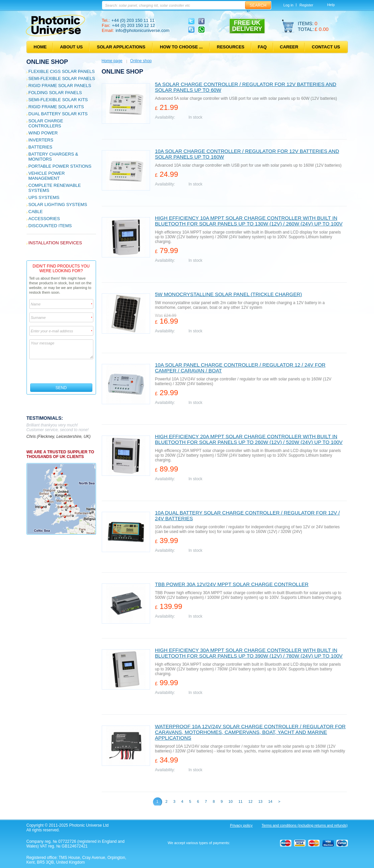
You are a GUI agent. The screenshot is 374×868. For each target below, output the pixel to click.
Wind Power (43, 133)
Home (40, 47)
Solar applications (121, 47)
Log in (288, 5)
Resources (231, 47)
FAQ (262, 47)
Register (306, 5)
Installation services (55, 243)
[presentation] (62, 371)
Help (331, 5)
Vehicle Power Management (47, 176)
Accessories (44, 219)
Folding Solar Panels (55, 93)
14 (270, 801)
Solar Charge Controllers (46, 123)
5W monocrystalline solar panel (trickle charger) (229, 294)
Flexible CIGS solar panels (62, 71)
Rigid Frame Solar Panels (60, 86)
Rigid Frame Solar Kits (56, 107)
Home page (112, 61)
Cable (36, 212)
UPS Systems (44, 197)
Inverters (41, 140)
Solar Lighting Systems (58, 204)
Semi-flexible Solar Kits (58, 100)
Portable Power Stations (60, 166)
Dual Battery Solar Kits (58, 114)
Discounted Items (50, 226)
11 (240, 801)
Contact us (326, 47)
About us (72, 47)
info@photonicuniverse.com (143, 30)
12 (250, 801)
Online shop (47, 62)
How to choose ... (181, 47)
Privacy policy (241, 825)
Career (289, 47)
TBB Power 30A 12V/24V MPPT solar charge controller (232, 584)
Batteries (40, 147)
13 (260, 801)
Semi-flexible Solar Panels (62, 78)
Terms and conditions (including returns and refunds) (305, 825)
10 (231, 801)
